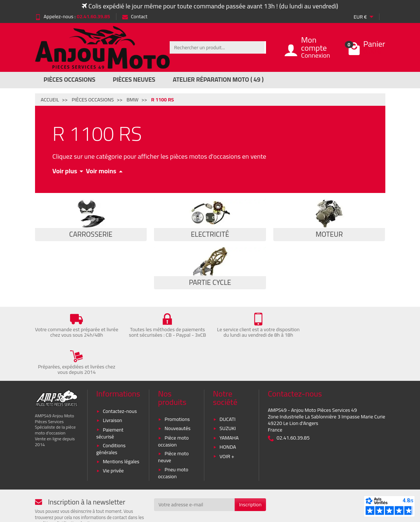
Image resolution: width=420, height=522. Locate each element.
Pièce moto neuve (173, 426)
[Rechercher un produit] (217, 47)
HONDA (228, 415)
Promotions (177, 388)
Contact (135, 16)
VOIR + (227, 425)
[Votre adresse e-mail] (194, 473)
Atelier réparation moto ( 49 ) (218, 80)
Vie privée (113, 439)
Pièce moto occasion (173, 409)
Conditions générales (111, 417)
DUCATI (228, 388)
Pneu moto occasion (173, 442)
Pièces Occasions (70, 80)
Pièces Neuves (134, 80)
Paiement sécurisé (110, 401)
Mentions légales (121, 430)
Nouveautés (178, 397)
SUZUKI (228, 397)
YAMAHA (229, 406)
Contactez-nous (120, 379)
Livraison (113, 389)
